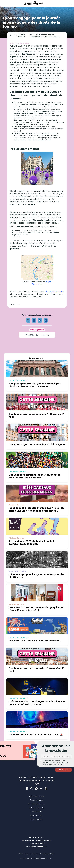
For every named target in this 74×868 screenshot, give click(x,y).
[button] (71, 3)
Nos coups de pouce (36, 804)
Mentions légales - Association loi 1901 (36, 858)
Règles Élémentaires (41, 283)
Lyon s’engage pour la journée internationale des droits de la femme (45, 36)
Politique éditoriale (36, 808)
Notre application (36, 820)
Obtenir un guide (36, 800)
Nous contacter (36, 816)
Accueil (12, 35)
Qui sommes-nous (36, 796)
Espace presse (36, 812)
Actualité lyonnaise (22, 36)
